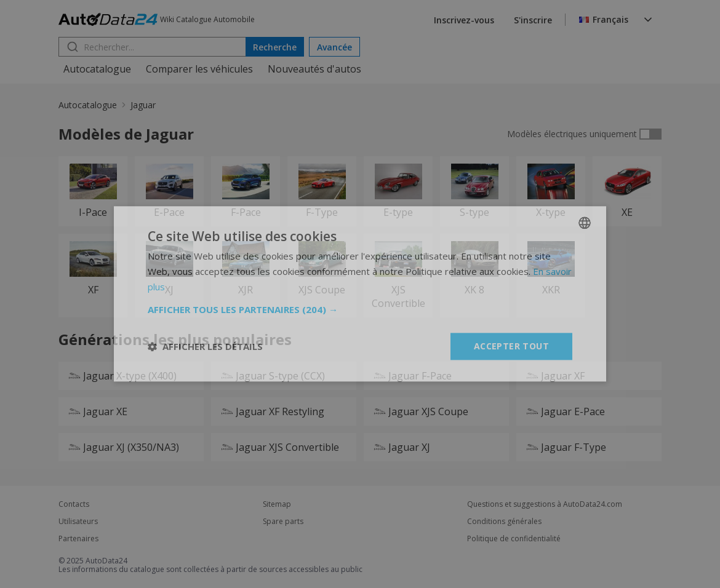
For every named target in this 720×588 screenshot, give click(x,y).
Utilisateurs (78, 522)
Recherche (275, 47)
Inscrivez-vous (464, 20)
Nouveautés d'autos (314, 69)
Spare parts (283, 522)
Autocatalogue (97, 69)
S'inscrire (533, 20)
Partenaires (78, 539)
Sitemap (277, 504)
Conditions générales (504, 522)
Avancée (334, 47)
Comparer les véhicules (199, 69)
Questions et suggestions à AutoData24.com (545, 504)
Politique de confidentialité (514, 539)
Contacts (74, 504)
